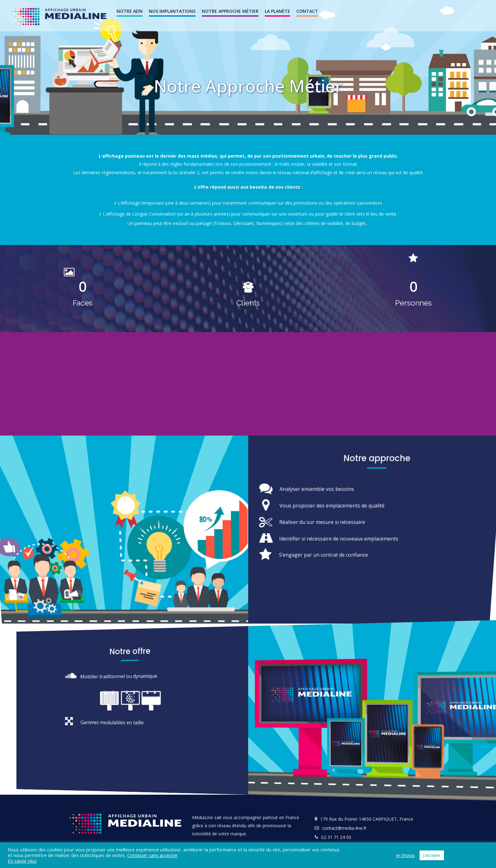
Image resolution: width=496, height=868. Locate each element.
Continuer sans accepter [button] (153, 855)
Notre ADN (130, 11)
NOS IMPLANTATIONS (172, 11)
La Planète (277, 11)
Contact (307, 11)
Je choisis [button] (405, 855)
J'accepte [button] (432, 855)
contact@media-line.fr (344, 828)
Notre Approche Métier (230, 11)
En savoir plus (22, 861)
